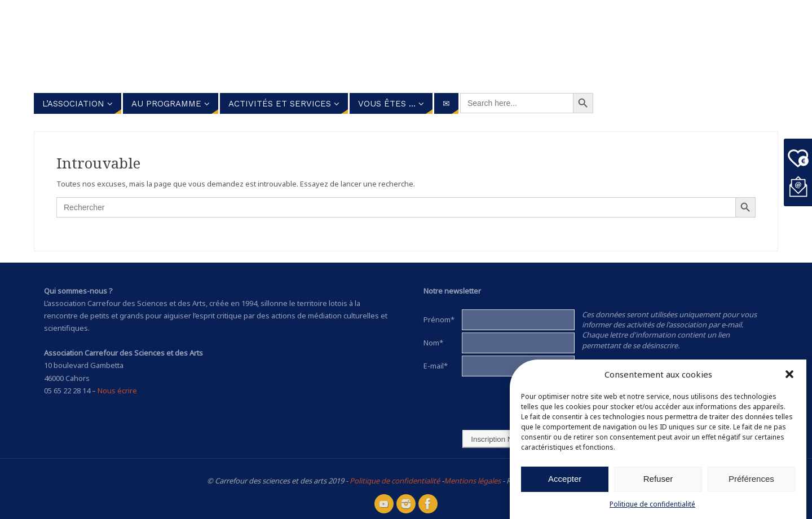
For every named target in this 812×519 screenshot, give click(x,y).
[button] (789, 374)
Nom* (433, 343)
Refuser (658, 479)
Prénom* (439, 320)
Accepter (565, 479)
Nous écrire (117, 391)
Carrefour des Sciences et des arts (361, 45)
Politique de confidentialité (652, 504)
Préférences (751, 479)
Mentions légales (472, 481)
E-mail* (436, 366)
